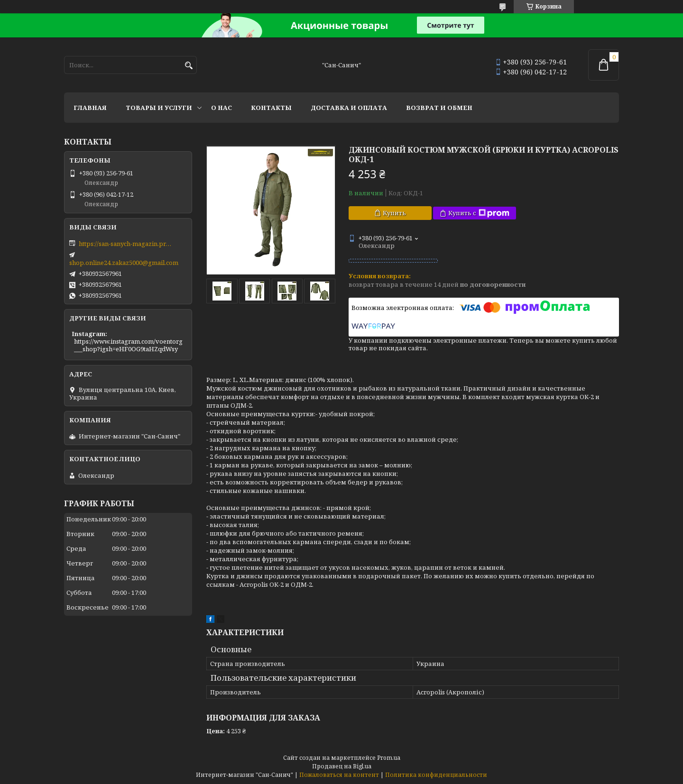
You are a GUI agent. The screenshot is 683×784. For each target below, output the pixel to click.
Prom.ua (389, 758)
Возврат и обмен (439, 108)
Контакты (271, 108)
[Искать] (189, 66)
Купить (394, 213)
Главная (90, 108)
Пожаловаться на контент (339, 775)
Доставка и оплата (349, 108)
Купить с (479, 213)
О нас (222, 108)
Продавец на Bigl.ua (342, 766)
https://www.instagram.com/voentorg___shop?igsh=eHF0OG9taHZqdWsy (128, 345)
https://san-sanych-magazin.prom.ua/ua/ (126, 244)
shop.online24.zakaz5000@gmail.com (124, 263)
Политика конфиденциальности (436, 775)
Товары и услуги (159, 108)
